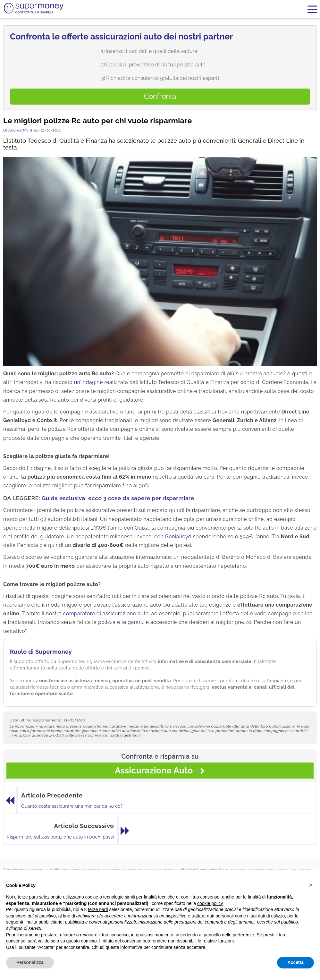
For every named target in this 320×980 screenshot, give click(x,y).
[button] (311, 885)
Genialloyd (178, 537)
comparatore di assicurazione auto (106, 614)
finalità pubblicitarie (43, 922)
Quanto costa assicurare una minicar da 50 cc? (72, 806)
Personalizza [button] (30, 962)
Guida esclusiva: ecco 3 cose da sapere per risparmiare (118, 498)
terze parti (98, 909)
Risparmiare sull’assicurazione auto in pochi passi (60, 837)
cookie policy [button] (210, 903)
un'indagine (88, 382)
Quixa (142, 528)
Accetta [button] (295, 962)
